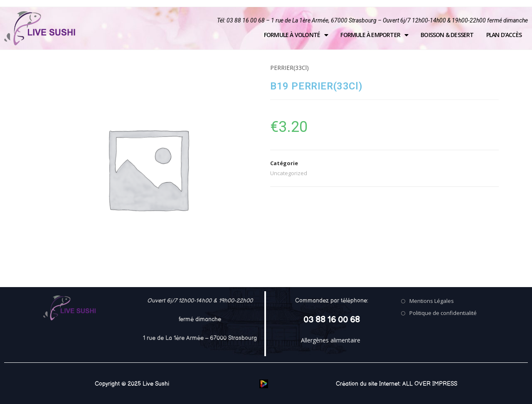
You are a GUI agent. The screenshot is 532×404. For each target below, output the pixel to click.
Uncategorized (289, 173)
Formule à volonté (296, 35)
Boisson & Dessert (447, 35)
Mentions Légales (432, 301)
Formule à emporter (374, 35)
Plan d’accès (504, 35)
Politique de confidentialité (443, 313)
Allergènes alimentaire (331, 340)
